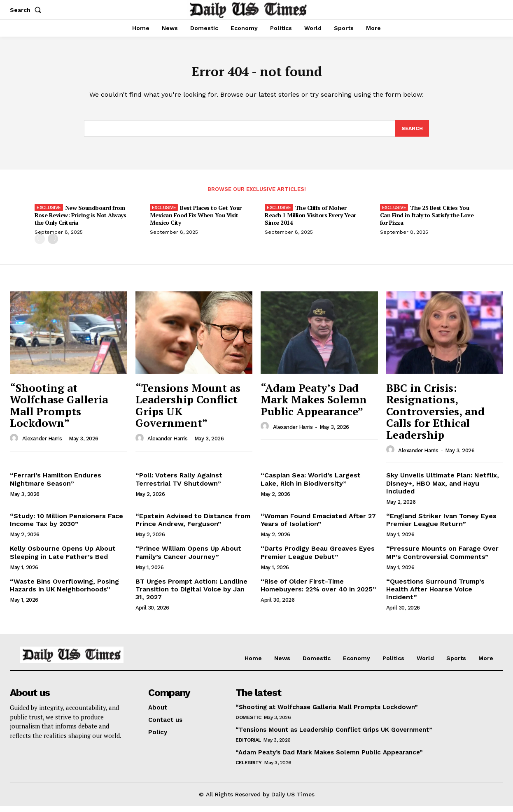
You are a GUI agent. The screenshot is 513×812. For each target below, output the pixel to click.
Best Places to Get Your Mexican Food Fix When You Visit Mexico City (196, 221)
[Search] (412, 133)
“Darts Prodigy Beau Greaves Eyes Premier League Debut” (318, 558)
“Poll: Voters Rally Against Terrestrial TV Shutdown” (179, 485)
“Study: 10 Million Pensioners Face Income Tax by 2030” (66, 526)
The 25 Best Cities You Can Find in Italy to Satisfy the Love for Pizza (427, 221)
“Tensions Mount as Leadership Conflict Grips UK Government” (188, 411)
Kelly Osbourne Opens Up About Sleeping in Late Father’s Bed (63, 558)
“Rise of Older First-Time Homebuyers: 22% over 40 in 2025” (318, 591)
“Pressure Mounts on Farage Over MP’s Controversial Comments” (442, 558)
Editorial (248, 746)
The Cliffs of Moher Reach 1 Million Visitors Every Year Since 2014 (310, 221)
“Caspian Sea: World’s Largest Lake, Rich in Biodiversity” (311, 485)
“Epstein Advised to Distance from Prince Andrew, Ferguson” (193, 526)
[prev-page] (40, 245)
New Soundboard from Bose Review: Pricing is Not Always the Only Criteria (80, 221)
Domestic (248, 723)
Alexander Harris (42, 444)
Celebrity (249, 768)
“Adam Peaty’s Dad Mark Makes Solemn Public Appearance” (314, 405)
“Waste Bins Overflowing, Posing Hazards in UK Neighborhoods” (64, 591)
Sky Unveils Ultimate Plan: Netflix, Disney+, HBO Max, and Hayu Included (443, 489)
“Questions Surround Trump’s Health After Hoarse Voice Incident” (435, 595)
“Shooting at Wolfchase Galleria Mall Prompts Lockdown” (59, 411)
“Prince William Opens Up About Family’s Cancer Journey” (188, 558)
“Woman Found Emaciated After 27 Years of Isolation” (318, 526)
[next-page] (53, 245)
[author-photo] (15, 444)
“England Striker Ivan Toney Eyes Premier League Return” (441, 526)
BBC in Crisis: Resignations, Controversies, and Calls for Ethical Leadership (435, 416)
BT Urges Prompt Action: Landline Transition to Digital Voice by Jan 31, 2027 (191, 595)
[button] (27, 10)
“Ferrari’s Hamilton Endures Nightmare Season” (56, 485)
